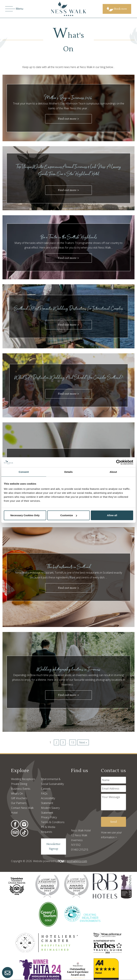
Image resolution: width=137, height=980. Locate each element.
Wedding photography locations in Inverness (69, 669)
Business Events (21, 789)
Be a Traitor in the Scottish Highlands (69, 237)
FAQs (44, 794)
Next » (83, 742)
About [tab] (113, 472)
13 (73, 742)
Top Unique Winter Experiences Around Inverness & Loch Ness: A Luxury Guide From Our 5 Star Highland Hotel (68, 170)
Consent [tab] (24, 472)
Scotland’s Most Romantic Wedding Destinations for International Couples (68, 308)
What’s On (17, 794)
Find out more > (68, 119)
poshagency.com (77, 861)
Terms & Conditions (53, 822)
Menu (14, 9)
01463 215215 (80, 850)
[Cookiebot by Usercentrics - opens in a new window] (119, 462)
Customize (69, 515)
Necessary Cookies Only (25, 515)
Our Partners (19, 803)
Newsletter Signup (53, 846)
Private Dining (19, 784)
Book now (117, 9)
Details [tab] (68, 472)
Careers (46, 789)
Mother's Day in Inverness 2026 (69, 98)
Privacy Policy (49, 817)
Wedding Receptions (23, 779)
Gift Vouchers (19, 798)
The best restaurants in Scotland (69, 567)
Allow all (112, 515)
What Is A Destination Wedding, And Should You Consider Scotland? (69, 377)
